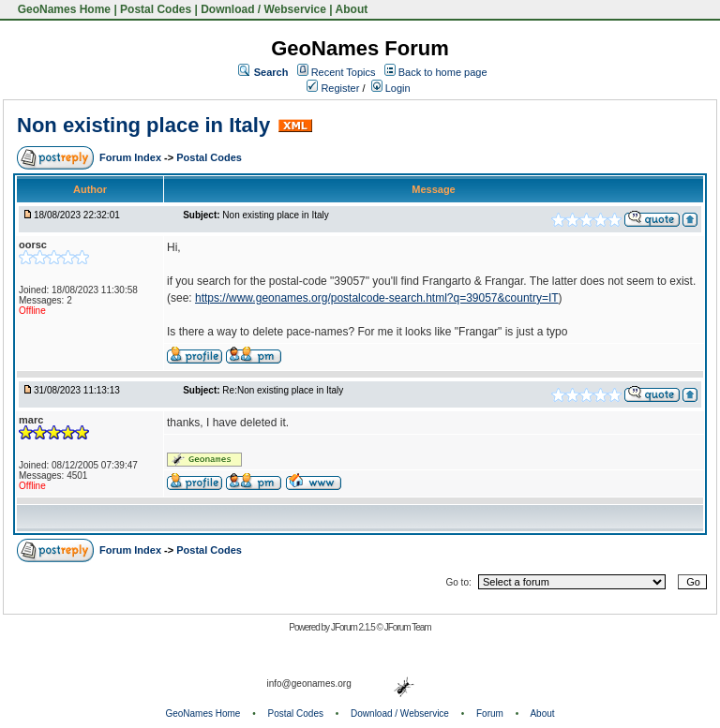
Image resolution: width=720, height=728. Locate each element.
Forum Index (132, 157)
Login (391, 88)
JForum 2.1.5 (354, 627)
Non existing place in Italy (143, 125)
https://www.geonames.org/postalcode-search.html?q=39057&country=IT (377, 298)
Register (333, 88)
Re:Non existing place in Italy (283, 390)
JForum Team (408, 627)
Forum (490, 713)
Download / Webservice (263, 9)
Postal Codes (156, 9)
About (352, 9)
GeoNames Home (62, 9)
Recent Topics (344, 72)
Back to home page (443, 72)
